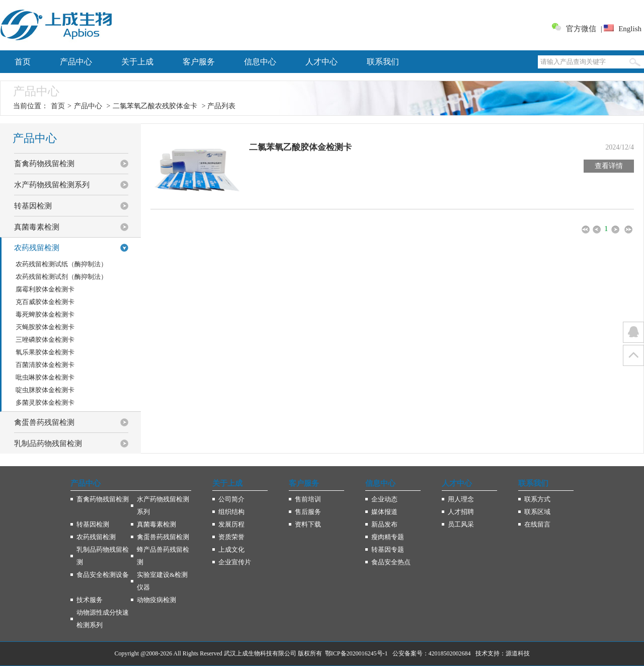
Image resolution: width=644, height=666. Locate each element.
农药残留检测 (96, 537)
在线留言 (537, 524)
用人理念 (461, 499)
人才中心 (321, 62)
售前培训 (308, 499)
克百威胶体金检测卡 (45, 302)
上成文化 (231, 549)
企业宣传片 (235, 562)
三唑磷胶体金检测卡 (45, 340)
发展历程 (231, 524)
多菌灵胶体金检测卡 (45, 402)
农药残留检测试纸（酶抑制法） (61, 264)
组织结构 (231, 512)
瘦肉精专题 (388, 537)
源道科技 (518, 653)
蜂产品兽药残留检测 (163, 556)
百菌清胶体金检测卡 (45, 365)
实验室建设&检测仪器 (162, 581)
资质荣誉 (231, 537)
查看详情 (609, 166)
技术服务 (90, 600)
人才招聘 (461, 512)
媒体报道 (384, 512)
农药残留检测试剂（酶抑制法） (61, 277)
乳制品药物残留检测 (103, 556)
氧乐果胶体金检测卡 (45, 352)
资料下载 (308, 524)
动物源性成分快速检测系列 (103, 619)
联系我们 (383, 62)
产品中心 (76, 62)
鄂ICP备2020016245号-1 (356, 653)
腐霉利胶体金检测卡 (45, 289)
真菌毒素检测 (156, 524)
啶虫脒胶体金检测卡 (45, 390)
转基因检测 (93, 524)
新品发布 (384, 524)
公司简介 (231, 499)
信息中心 (260, 62)
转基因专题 (388, 549)
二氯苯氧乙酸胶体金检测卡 (300, 147)
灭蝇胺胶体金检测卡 (45, 327)
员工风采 (461, 524)
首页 (23, 62)
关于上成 (137, 62)
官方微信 (581, 29)
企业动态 (384, 499)
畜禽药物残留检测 (103, 499)
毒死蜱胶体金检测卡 (45, 314)
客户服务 (199, 62)
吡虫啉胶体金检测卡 (45, 377)
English (630, 29)
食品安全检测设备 (103, 575)
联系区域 (537, 512)
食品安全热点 (391, 562)
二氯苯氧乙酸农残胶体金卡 (155, 106)
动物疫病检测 (156, 600)
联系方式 (537, 499)
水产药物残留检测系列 (163, 505)
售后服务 (308, 512)
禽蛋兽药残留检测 (163, 537)
